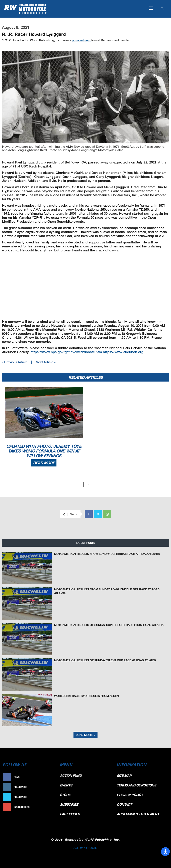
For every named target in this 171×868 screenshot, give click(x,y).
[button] (151, 8)
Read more (44, 463)
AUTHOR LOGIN (85, 848)
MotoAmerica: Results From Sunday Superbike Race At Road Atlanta (100, 553)
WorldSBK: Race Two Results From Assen (82, 695)
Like (52, 777)
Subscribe (48, 807)
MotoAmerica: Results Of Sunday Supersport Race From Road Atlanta (101, 624)
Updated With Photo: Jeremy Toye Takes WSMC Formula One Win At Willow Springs (44, 451)
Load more (85, 735)
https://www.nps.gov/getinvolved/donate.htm (66, 352)
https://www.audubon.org (123, 352)
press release (81, 40)
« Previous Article (15, 362)
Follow (50, 787)
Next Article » (46, 362)
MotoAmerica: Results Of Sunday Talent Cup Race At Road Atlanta (98, 660)
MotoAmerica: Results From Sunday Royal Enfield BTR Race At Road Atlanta (105, 589)
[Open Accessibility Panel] (165, 852)
